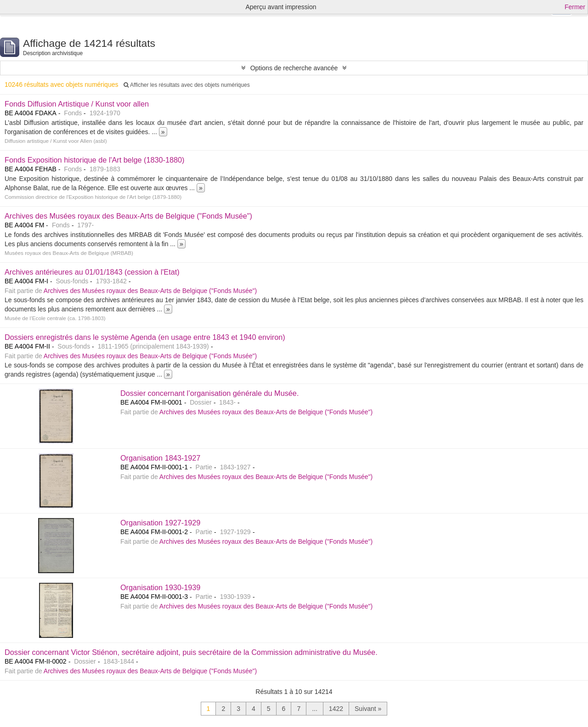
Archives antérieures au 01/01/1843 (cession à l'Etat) (92, 272)
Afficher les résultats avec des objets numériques (187, 85)
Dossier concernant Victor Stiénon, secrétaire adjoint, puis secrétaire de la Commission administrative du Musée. (191, 652)
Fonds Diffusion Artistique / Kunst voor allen (77, 104)
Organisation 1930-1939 (160, 587)
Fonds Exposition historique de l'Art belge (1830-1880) (95, 160)
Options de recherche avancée (294, 68)
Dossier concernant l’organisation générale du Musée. (209, 393)
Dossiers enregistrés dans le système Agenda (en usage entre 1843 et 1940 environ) (145, 337)
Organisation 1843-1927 (160, 458)
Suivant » (368, 709)
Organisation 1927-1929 (160, 523)
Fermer (575, 7)
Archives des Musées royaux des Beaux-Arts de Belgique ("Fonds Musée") (128, 216)
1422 (336, 709)
